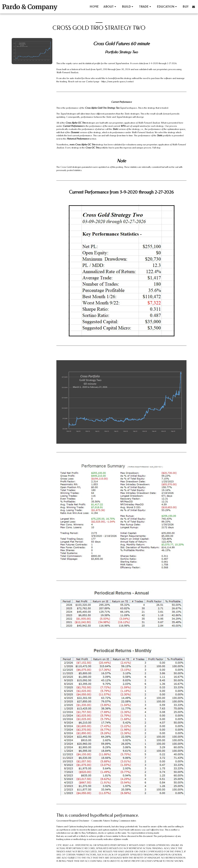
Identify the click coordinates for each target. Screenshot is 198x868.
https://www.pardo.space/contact (117, 81)
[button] (110, 7)
